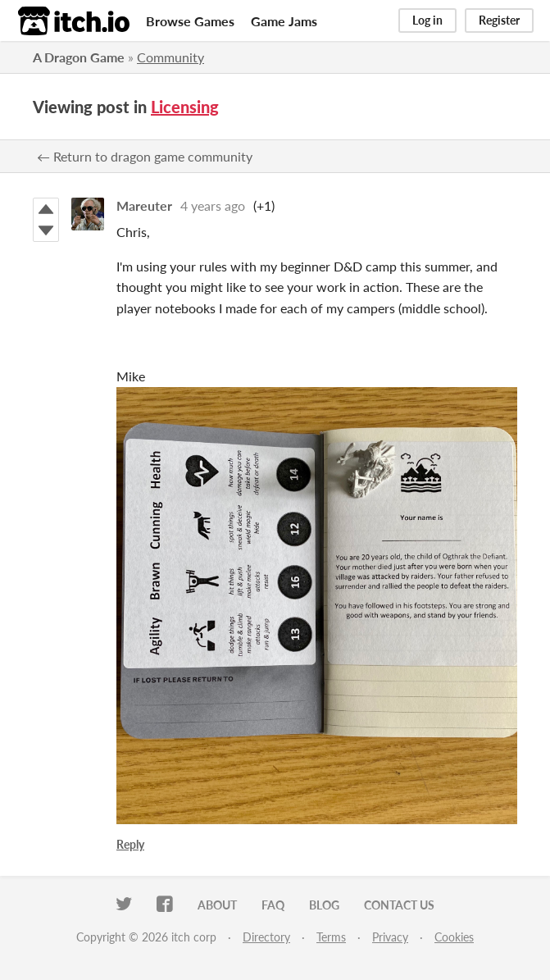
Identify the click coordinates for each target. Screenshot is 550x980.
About (217, 905)
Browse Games (190, 21)
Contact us (399, 905)
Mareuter (144, 205)
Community (170, 57)
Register (499, 20)
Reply (130, 844)
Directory (266, 937)
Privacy (390, 937)
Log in (427, 20)
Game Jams (284, 21)
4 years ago (213, 205)
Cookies (454, 937)
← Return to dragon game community (145, 156)
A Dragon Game (79, 57)
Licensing (185, 107)
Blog (324, 905)
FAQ (273, 905)
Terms (331, 937)
